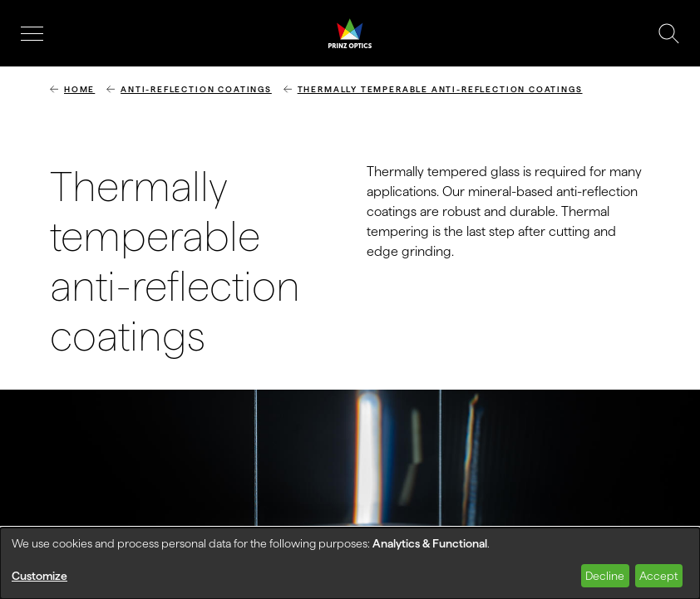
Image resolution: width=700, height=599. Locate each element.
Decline (605, 576)
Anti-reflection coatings (196, 89)
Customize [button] (39, 576)
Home (79, 89)
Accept (658, 576)
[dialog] (350, 563)
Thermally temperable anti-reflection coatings (440, 89)
